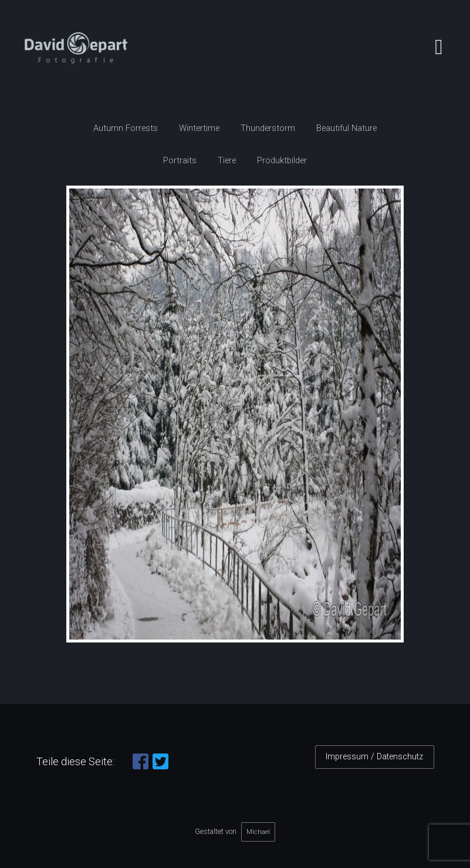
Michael (258, 832)
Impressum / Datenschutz (374, 757)
